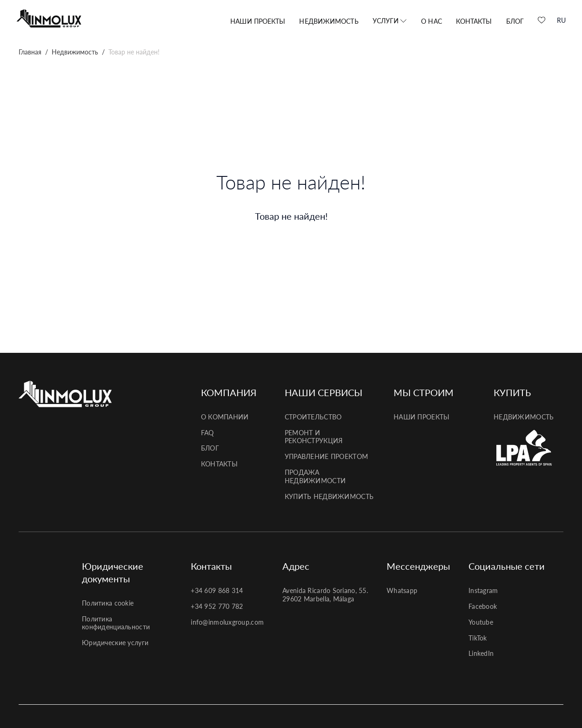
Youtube (481, 622)
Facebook (483, 606)
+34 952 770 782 (217, 606)
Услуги (386, 21)
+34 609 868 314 (217, 590)
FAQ (207, 433)
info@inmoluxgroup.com (227, 622)
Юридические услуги (115, 643)
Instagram (483, 590)
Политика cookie (108, 603)
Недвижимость (329, 21)
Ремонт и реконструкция (314, 437)
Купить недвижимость (329, 496)
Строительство (313, 417)
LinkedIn (481, 653)
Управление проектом (326, 456)
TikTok (478, 638)
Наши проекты (258, 21)
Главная (30, 52)
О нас (431, 21)
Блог (515, 21)
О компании (225, 417)
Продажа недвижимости (315, 476)
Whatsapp (402, 590)
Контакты (474, 21)
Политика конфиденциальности (116, 623)
